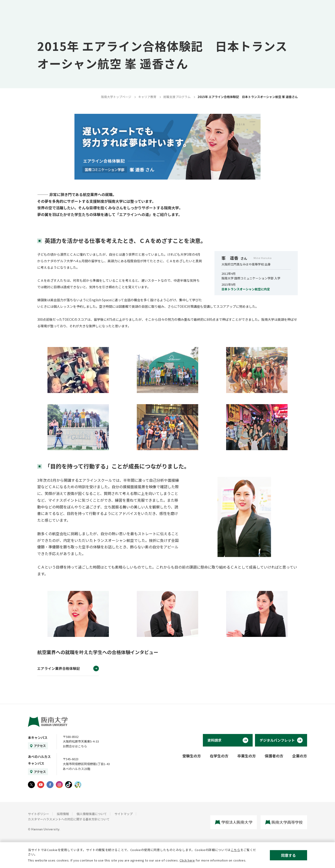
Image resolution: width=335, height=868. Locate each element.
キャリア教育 (147, 97)
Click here (187, 860)
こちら (236, 850)
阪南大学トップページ (116, 97)
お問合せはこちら (75, 746)
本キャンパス (38, 737)
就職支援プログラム (177, 97)
